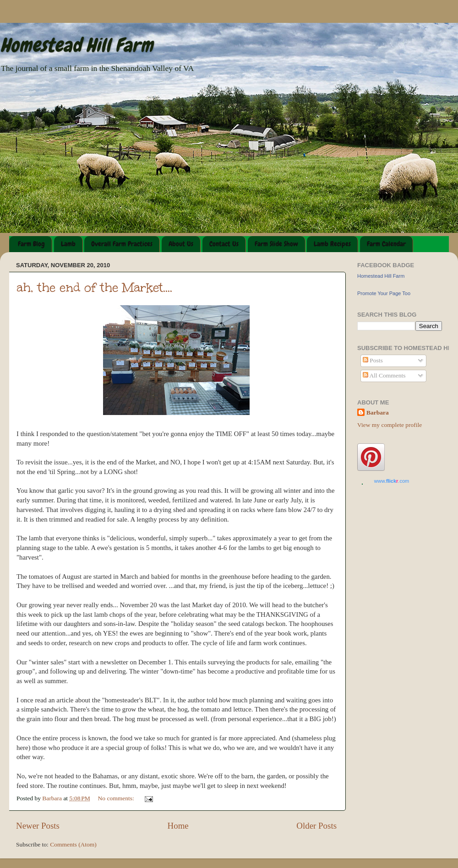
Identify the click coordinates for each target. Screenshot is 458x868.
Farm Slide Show (276, 244)
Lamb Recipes (332, 244)
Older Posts (316, 826)
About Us (181, 244)
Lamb (68, 244)
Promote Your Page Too (384, 293)
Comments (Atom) (73, 844)
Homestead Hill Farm (76, 45)
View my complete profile (390, 425)
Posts (373, 360)
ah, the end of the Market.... (94, 287)
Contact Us (224, 244)
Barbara (378, 412)
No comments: (117, 798)
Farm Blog (31, 244)
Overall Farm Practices (122, 244)
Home (178, 826)
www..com (392, 481)
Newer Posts (38, 826)
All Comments (384, 375)
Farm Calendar (386, 244)
